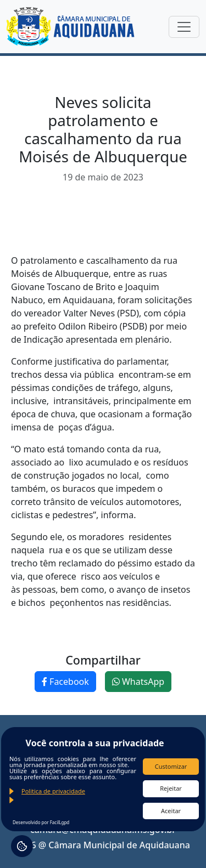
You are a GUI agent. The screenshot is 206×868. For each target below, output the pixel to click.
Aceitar (171, 811)
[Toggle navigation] (184, 27)
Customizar (171, 766)
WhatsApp (138, 682)
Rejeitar (171, 788)
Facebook (65, 682)
